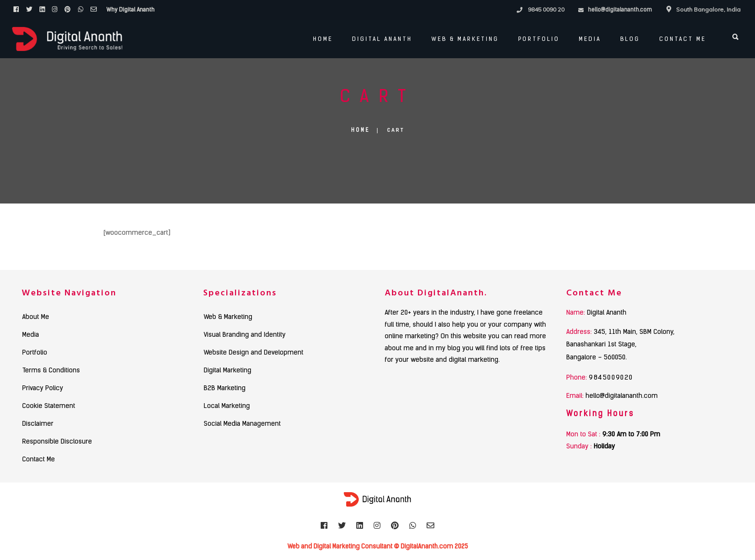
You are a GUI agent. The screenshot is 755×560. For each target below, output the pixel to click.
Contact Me (680, 39)
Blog (628, 39)
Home (320, 39)
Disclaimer (38, 424)
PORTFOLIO (536, 39)
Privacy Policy (43, 389)
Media (587, 39)
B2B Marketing (225, 389)
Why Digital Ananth (130, 10)
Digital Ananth (380, 39)
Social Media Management (242, 424)
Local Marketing (227, 407)
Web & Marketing (463, 39)
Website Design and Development (254, 353)
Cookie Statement (49, 407)
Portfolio (35, 353)
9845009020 (611, 378)
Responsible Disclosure (57, 442)
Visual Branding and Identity (245, 335)
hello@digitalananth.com (620, 10)
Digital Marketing (228, 371)
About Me (36, 318)
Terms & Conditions (51, 371)
